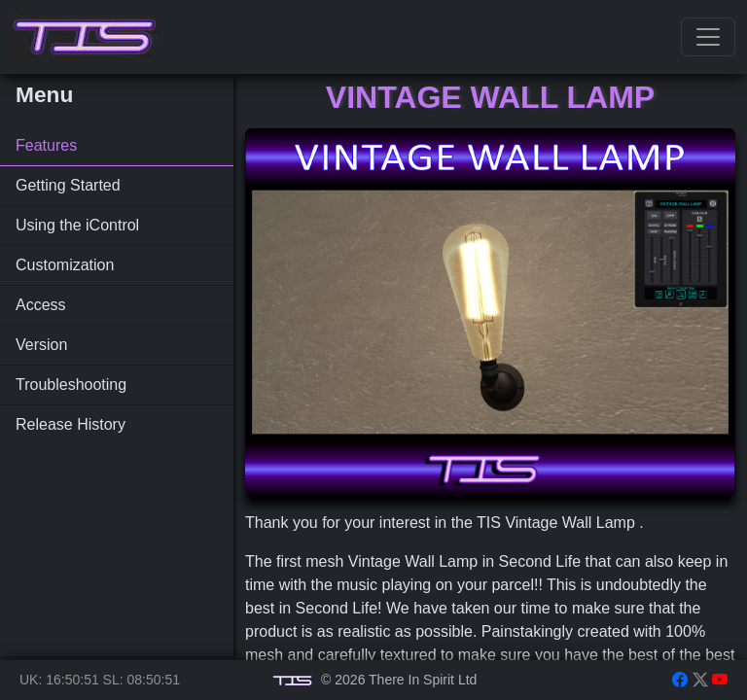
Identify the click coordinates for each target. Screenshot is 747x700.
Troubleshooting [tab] (71, 385)
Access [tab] (41, 305)
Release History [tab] (71, 424)
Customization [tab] (65, 265)
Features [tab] (46, 145)
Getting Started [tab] (68, 185)
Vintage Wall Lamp (490, 97)
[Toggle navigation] (708, 37)
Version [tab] (41, 345)
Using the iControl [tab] (77, 225)
